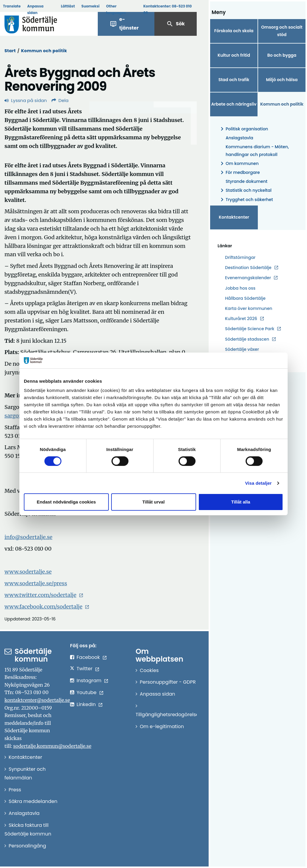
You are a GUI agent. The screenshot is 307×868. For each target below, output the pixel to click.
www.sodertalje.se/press (36, 583)
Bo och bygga (282, 55)
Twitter (84, 669)
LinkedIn (86, 704)
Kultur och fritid (234, 55)
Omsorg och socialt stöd (282, 31)
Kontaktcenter (234, 217)
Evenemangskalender (248, 278)
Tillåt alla (241, 502)
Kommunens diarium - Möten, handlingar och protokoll (257, 150)
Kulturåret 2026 (241, 319)
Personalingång (27, 846)
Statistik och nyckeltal (245, 190)
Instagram (89, 681)
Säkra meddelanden (33, 801)
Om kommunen (239, 164)
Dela (60, 100)
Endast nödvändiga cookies (66, 502)
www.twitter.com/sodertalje (40, 595)
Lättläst (68, 6)
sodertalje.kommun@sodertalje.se (52, 746)
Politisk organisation (243, 129)
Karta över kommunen (249, 308)
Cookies (149, 670)
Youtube (87, 692)
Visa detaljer (258, 483)
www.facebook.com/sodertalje (43, 607)
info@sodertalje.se (28, 537)
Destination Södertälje (248, 268)
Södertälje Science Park (250, 329)
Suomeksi (90, 6)
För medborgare (239, 173)
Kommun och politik (44, 51)
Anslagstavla (239, 138)
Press (15, 790)
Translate (12, 6)
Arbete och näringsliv (234, 104)
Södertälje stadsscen (247, 339)
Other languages (116, 9)
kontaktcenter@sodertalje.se (37, 700)
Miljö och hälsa (282, 80)
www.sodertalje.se (28, 572)
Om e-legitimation (162, 726)
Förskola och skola (234, 31)
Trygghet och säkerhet (246, 200)
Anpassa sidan (35, 9)
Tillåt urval (154, 502)
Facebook (88, 657)
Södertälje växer (242, 349)
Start (10, 51)
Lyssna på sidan (26, 100)
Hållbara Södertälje (245, 298)
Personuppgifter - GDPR (168, 682)
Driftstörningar (240, 257)
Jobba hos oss (240, 288)
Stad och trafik (234, 80)
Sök (176, 24)
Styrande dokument (246, 181)
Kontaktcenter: (168, 9)
